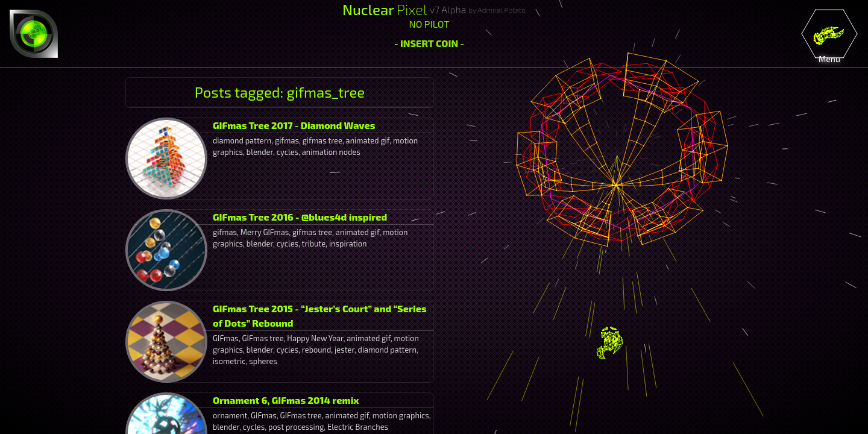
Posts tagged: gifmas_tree (280, 92)
